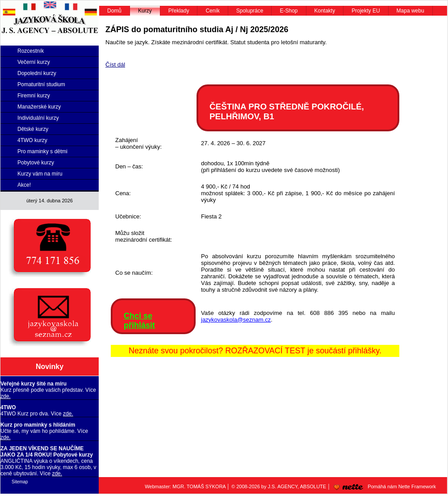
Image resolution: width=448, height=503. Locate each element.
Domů (114, 11)
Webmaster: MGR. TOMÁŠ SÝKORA (185, 486)
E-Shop (289, 11)
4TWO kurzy (32, 140)
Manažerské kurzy (39, 107)
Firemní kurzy (34, 96)
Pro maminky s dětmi (42, 151)
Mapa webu (410, 11)
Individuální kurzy (38, 118)
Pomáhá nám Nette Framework (383, 486)
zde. (6, 396)
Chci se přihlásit (139, 321)
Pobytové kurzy (36, 163)
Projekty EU (366, 11)
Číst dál (115, 65)
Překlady (179, 11)
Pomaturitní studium (41, 84)
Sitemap (20, 482)
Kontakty (325, 11)
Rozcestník (31, 51)
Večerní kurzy (34, 62)
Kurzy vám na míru (40, 174)
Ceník (212, 11)
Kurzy (145, 11)
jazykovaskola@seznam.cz (236, 320)
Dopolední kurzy (37, 73)
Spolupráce (250, 11)
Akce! (24, 185)
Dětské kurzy (33, 129)
